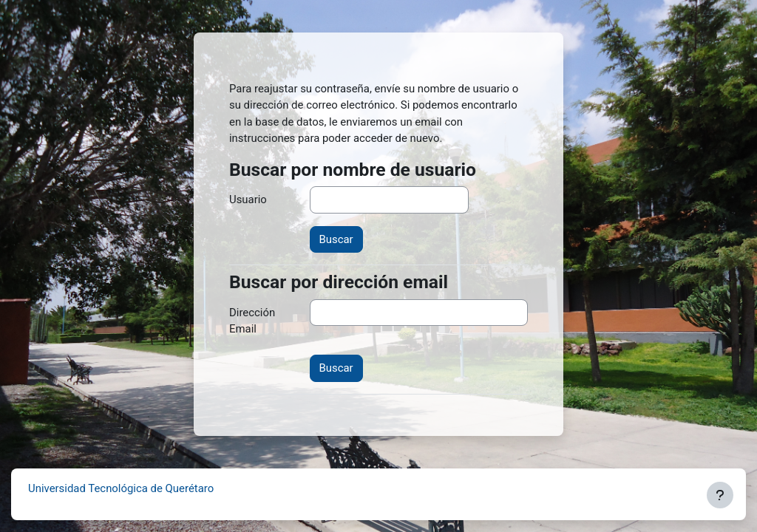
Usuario (248, 199)
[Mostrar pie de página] (720, 495)
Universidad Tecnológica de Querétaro (121, 488)
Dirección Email (252, 321)
